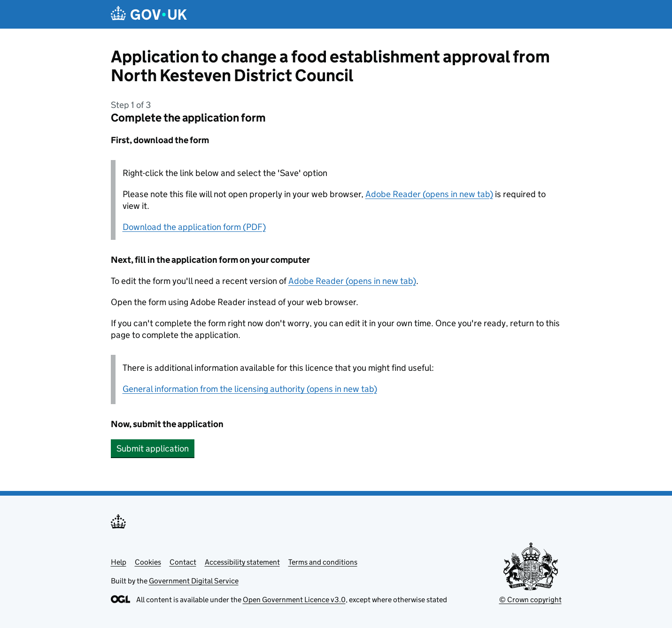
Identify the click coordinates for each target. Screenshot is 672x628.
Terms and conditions (323, 562)
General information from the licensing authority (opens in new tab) (250, 389)
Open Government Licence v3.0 (294, 600)
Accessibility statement (242, 562)
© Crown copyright (530, 600)
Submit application (153, 448)
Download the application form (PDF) (194, 227)
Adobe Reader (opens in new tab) (429, 194)
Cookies (148, 562)
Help (119, 562)
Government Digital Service (194, 581)
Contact (183, 562)
